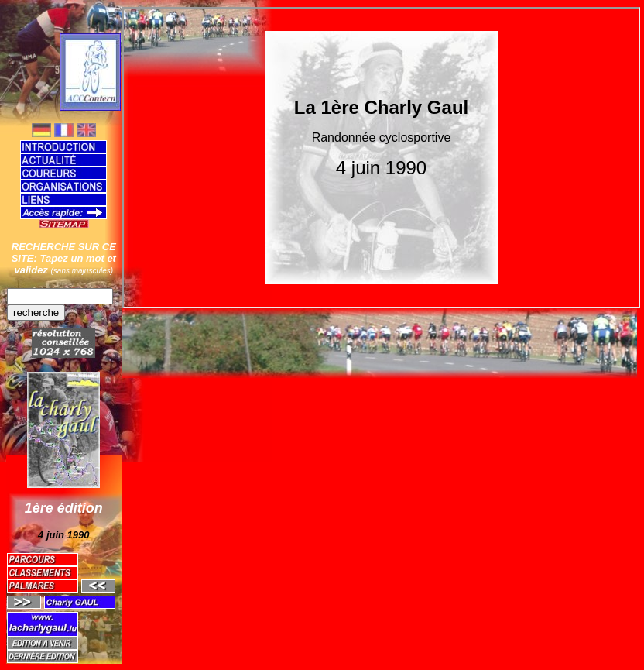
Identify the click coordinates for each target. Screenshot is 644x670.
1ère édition (64, 508)
